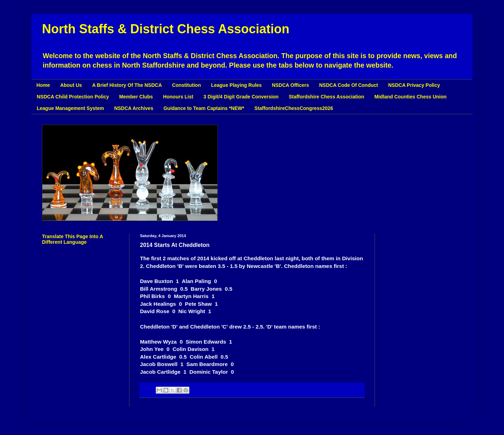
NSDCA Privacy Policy (414, 85)
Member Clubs (136, 97)
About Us (71, 85)
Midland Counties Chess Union (411, 97)
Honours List (178, 97)
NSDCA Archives (134, 108)
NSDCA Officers (290, 85)
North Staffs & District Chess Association (166, 29)
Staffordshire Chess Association (327, 97)
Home (43, 85)
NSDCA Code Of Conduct (349, 85)
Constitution (187, 85)
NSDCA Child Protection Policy (73, 97)
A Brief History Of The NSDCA (127, 85)
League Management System (70, 108)
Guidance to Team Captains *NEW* (204, 108)
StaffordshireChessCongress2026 (294, 108)
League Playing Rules (236, 85)
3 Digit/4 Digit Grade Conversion (241, 97)
